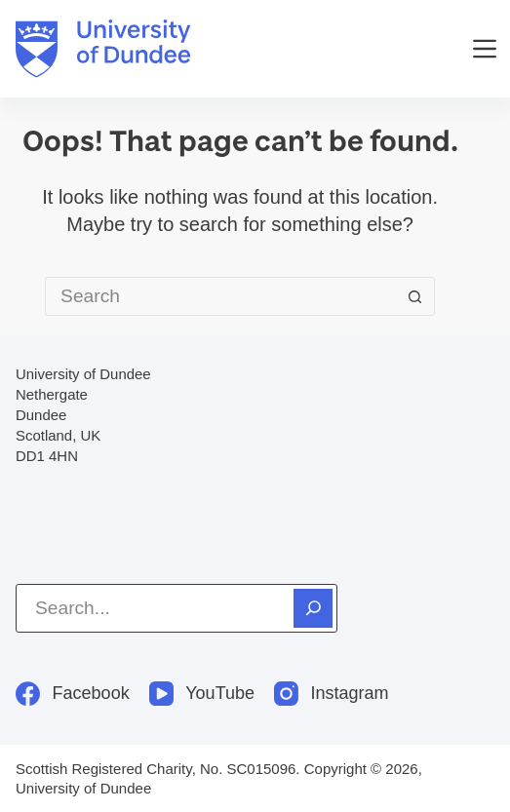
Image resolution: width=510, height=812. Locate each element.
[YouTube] (202, 694)
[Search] (313, 608)
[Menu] (485, 49)
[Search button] (415, 296)
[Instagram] (332, 694)
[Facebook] (73, 694)
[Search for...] (220, 296)
